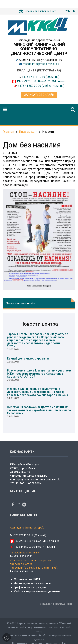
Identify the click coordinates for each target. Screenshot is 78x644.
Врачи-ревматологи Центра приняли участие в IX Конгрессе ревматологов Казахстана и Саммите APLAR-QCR (39, 374)
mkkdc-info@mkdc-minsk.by (41, 64)
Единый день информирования (28, 359)
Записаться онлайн (39, 95)
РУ (66, 11)
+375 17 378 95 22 (21, 556)
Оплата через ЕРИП (27, 579)
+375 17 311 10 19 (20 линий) (41, 77)
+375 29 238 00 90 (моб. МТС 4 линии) (41, 81)
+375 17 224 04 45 (21, 571)
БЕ (70, 11)
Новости (48, 132)
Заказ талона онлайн (21, 303)
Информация (28, 132)
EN (73, 11)
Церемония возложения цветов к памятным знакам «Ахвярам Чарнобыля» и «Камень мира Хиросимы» (39, 410)
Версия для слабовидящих (40, 11)
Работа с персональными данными (37, 591)
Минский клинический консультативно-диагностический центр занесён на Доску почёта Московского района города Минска (37, 392)
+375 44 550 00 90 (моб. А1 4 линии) (41, 86)
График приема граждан (30, 587)
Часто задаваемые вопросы (33, 583)
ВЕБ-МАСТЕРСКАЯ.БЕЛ (56, 604)
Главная (8, 132)
